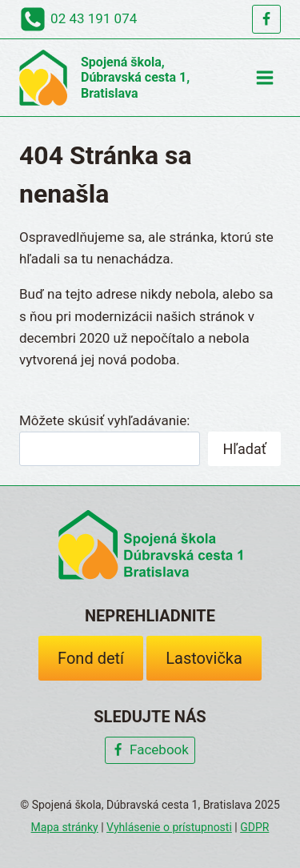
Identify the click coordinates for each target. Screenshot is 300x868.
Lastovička (204, 658)
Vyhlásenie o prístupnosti (169, 827)
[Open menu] (264, 77)
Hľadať (244, 449)
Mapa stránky (65, 827)
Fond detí (91, 658)
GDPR (254, 827)
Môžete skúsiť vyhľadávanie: (104, 420)
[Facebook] (266, 19)
